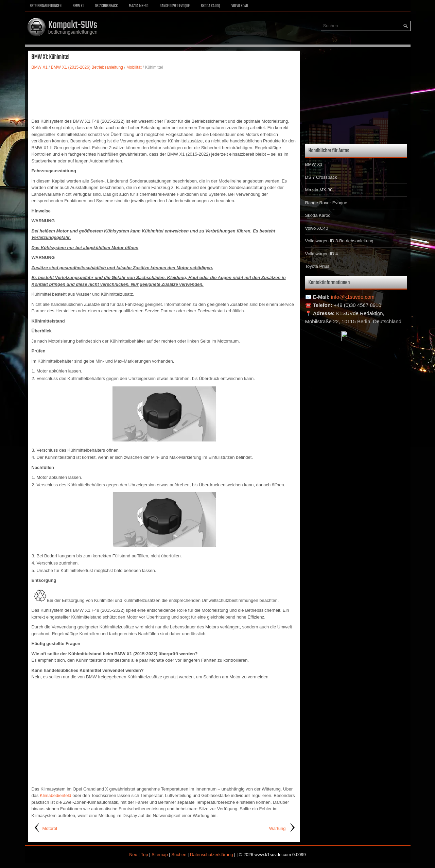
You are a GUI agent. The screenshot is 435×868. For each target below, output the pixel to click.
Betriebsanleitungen (46, 6)
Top (144, 855)
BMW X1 (78, 6)
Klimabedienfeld (56, 795)
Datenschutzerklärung (211, 855)
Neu (133, 855)
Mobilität (134, 67)
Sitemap (160, 855)
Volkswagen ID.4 (322, 254)
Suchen (179, 855)
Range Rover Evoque (175, 6)
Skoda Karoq (210, 6)
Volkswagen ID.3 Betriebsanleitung (339, 241)
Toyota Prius (317, 266)
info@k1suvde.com (353, 297)
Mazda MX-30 (138, 6)
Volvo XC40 (240, 6)
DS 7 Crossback (106, 6)
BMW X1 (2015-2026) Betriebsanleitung (87, 67)
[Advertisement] (164, 94)
